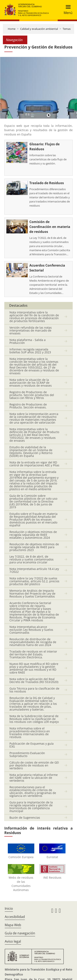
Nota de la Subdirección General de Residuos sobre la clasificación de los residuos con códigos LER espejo (34, 719)
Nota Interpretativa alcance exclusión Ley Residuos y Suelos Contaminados (31, 630)
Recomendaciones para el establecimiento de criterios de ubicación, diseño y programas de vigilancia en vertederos (33, 791)
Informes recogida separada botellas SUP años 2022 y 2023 (30, 351)
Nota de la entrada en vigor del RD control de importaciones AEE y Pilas (34, 464)
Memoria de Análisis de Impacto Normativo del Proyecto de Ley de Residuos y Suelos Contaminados (32, 593)
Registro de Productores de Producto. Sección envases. (28, 406)
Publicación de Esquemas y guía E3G (32, 745)
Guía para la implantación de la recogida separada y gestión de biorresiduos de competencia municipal (31, 807)
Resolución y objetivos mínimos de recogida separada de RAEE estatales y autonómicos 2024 (33, 535)
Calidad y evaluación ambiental (39, 29)
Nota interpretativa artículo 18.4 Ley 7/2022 (34, 570)
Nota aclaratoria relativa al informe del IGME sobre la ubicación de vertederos (34, 778)
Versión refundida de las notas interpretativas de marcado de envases (31, 330)
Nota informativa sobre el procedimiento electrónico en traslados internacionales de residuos (30, 733)
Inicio (9, 908)
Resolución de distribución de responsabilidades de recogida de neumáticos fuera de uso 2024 (33, 642)
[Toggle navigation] (67, 10)
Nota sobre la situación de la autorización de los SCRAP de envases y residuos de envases (31, 383)
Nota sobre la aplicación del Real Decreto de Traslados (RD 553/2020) (34, 680)
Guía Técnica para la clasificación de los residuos (34, 690)
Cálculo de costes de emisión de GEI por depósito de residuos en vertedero (34, 765)
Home (12, 29)
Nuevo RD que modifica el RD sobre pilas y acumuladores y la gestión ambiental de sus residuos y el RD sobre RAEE (34, 668)
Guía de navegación (20, 933)
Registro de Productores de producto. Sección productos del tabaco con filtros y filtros (32, 395)
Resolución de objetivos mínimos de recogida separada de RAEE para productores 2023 (34, 547)
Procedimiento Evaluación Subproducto (27, 754)
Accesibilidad (15, 917)
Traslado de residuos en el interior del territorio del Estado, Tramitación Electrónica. (33, 654)
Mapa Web (13, 925)
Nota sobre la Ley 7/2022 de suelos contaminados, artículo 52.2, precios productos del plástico (34, 581)
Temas (67, 29)
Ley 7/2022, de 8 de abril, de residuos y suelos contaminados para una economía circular (32, 559)
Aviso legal (13, 941)
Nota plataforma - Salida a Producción (28, 341)
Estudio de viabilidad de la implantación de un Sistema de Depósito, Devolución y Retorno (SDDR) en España (31, 451)
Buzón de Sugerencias (25, 818)
